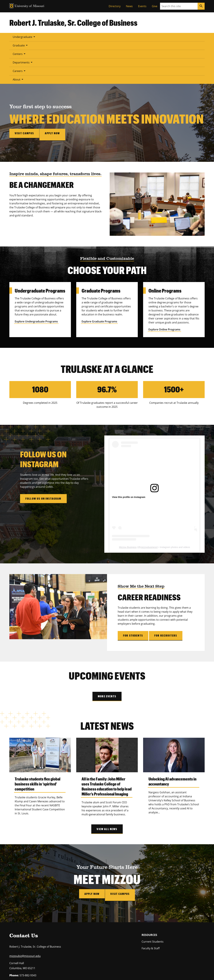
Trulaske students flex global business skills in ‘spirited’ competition (38, 739)
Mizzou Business (128, 502)
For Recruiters (166, 590)
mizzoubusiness (149, 502)
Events (142, 6)
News (129, 6)
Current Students (153, 894)
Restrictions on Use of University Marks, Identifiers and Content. (41, 970)
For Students (133, 590)
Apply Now (91, 849)
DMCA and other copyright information (93, 970)
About (140, 37)
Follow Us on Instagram (43, 453)
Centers (73, 37)
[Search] (201, 6)
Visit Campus (121, 849)
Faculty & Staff (151, 901)
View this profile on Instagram (129, 452)
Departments (97, 37)
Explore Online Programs (164, 284)
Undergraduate (24, 37)
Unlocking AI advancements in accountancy (172, 736)
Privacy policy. (133, 970)
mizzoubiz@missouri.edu (25, 908)
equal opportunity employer (36, 959)
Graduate (51, 37)
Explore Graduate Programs (99, 276)
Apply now (55, 91)
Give (155, 6)
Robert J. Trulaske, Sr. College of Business (73, 23)
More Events (107, 651)
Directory (115, 6)
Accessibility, (120, 970)
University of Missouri (44, 966)
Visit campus (24, 91)
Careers (121, 37)
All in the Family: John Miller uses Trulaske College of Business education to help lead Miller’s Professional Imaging (107, 741)
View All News (107, 784)
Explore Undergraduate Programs (36, 276)
